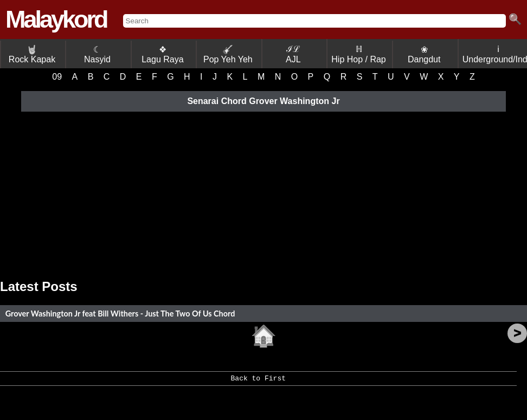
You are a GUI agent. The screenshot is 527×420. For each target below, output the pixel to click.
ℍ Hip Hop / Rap (359, 54)
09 (57, 77)
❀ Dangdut (424, 54)
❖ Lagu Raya (162, 54)
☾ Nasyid (97, 54)
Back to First (258, 382)
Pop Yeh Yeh (228, 54)
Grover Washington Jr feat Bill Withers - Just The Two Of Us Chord (120, 314)
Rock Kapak (32, 54)
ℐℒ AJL (293, 54)
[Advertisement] (263, 192)
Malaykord (56, 19)
